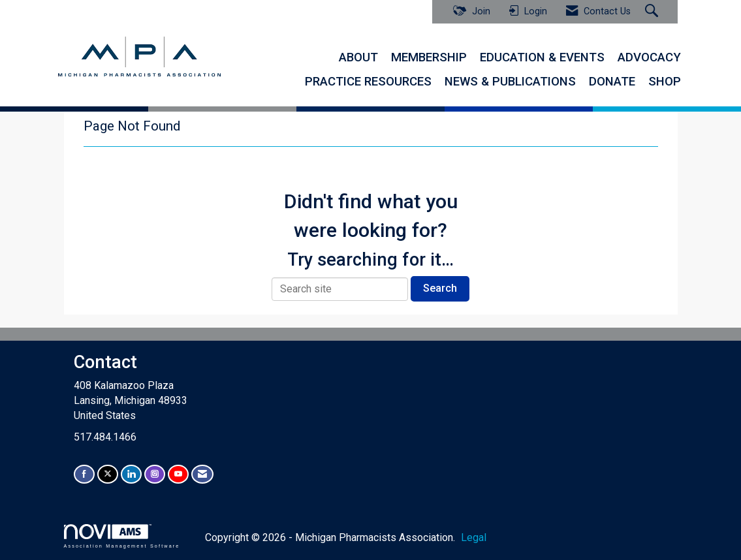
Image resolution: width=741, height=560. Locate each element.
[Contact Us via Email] (202, 474)
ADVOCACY (649, 57)
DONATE (612, 82)
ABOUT (358, 57)
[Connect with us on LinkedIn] (131, 474)
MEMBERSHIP (429, 57)
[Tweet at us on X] (108, 474)
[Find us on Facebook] (84, 474)
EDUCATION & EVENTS (542, 57)
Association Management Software (122, 536)
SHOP (665, 82)
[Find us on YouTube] (178, 474)
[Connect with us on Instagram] (155, 474)
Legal (474, 537)
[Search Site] (653, 12)
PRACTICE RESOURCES (368, 82)
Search (440, 288)
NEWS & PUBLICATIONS (510, 82)
